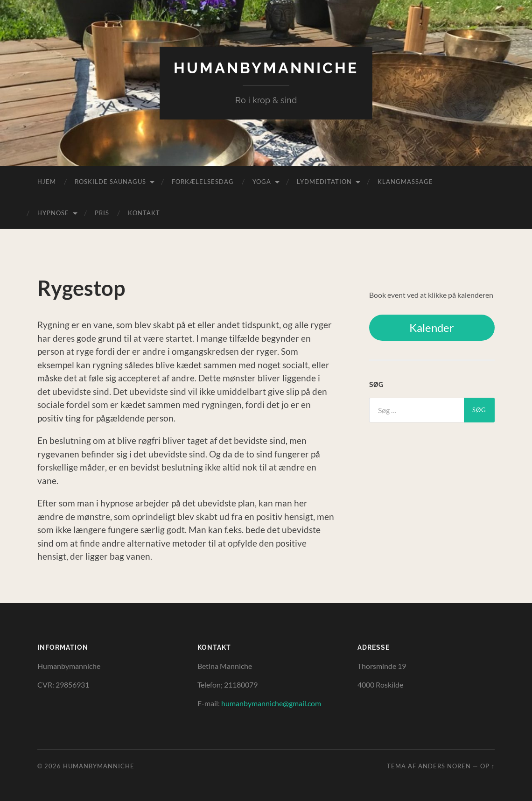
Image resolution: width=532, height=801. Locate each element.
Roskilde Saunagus (110, 182)
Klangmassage (405, 182)
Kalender (432, 327)
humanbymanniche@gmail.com (271, 703)
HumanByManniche (266, 68)
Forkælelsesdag (203, 182)
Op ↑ (487, 766)
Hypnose (53, 213)
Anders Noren (444, 766)
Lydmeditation (324, 182)
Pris (102, 213)
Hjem (47, 182)
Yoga (262, 182)
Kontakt (144, 213)
